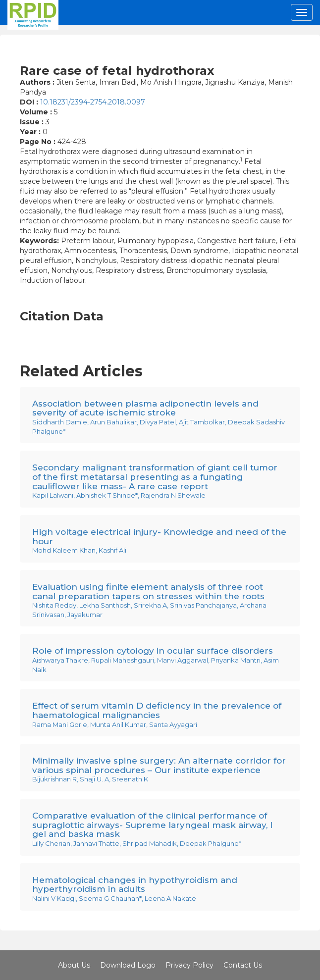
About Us (74, 965)
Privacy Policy (189, 965)
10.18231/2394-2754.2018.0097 (93, 102)
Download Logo (128, 965)
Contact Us (243, 965)
